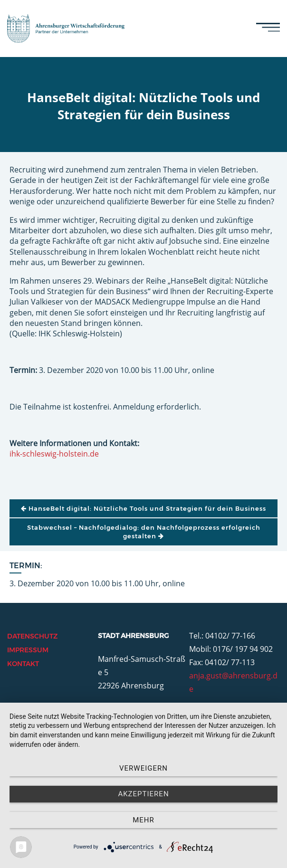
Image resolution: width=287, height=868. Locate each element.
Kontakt (23, 664)
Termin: (26, 566)
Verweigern (143, 768)
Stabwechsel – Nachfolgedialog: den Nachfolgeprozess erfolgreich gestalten (144, 532)
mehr (143, 820)
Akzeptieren (143, 794)
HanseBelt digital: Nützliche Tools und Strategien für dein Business (143, 508)
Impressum (28, 650)
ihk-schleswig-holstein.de (54, 454)
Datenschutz (32, 636)
